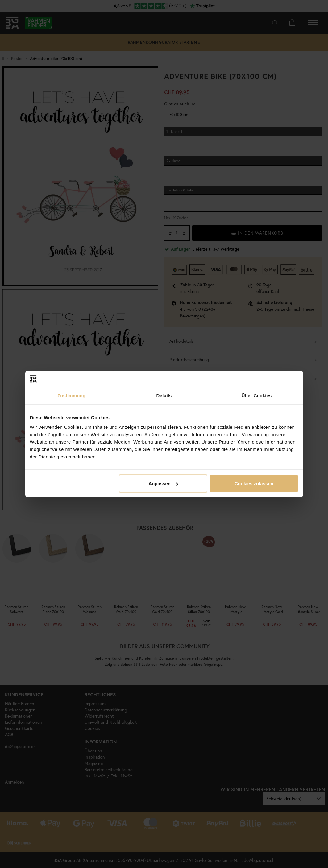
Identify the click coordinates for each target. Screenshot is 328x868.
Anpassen (163, 483)
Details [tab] (164, 395)
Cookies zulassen (254, 483)
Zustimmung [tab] (71, 395)
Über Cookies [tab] (257, 395)
